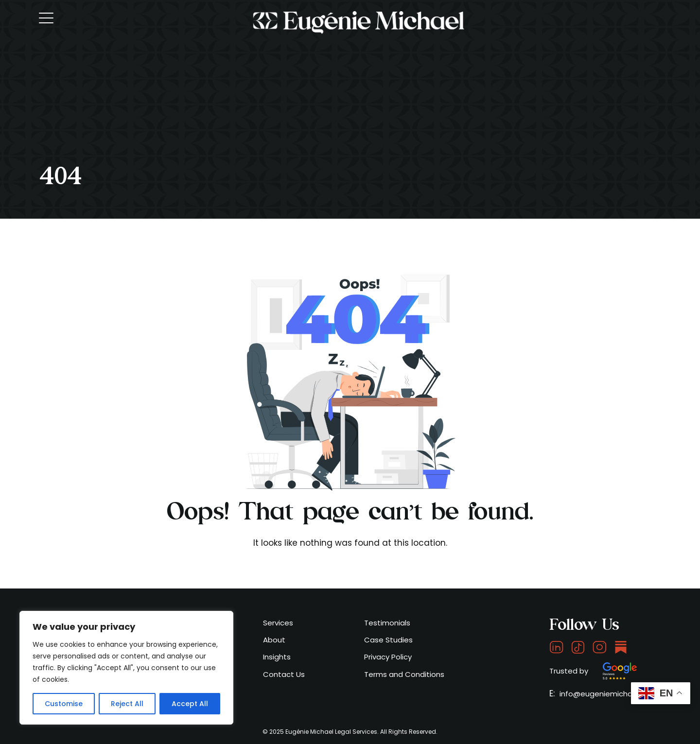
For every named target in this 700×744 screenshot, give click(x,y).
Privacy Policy (388, 657)
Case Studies (388, 640)
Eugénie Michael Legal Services (331, 732)
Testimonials (387, 623)
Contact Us (284, 674)
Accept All (190, 704)
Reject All (127, 704)
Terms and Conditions (404, 674)
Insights (277, 657)
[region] (126, 668)
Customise (64, 704)
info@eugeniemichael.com (608, 694)
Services (278, 623)
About (274, 640)
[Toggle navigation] (47, 17)
